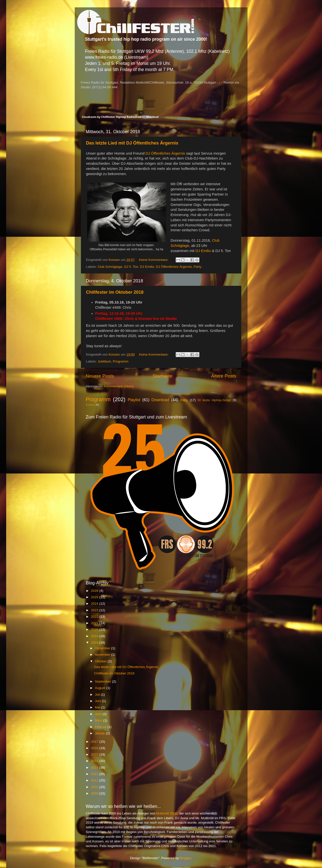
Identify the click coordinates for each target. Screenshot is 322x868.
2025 (95, 597)
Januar (101, 733)
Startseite (163, 376)
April (99, 714)
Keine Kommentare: (154, 260)
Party (198, 267)
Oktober (101, 661)
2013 (95, 768)
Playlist (134, 400)
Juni (99, 701)
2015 (95, 754)
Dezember (103, 648)
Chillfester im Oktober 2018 (115, 292)
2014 (95, 761)
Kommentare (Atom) (119, 386)
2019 (95, 636)
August (101, 688)
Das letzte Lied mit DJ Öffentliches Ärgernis (132, 143)
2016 (95, 748)
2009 (95, 793)
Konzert (90, 405)
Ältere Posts (224, 376)
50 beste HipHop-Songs (214, 400)
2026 (95, 591)
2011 (95, 780)
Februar (101, 727)
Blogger (186, 858)
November (103, 655)
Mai (98, 707)
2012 (95, 774)
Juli (98, 695)
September (104, 681)
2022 (95, 617)
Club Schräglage (110, 267)
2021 (95, 623)
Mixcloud (152, 117)
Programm (121, 361)
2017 (95, 742)
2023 (95, 610)
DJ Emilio (203, 251)
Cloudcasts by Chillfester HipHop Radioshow (112, 117)
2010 (95, 787)
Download (160, 400)
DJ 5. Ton (131, 267)
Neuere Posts (100, 376)
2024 (95, 604)
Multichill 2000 (167, 813)
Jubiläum (104, 361)
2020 (95, 629)
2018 (95, 642)
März (99, 720)
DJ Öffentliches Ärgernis (165, 153)
